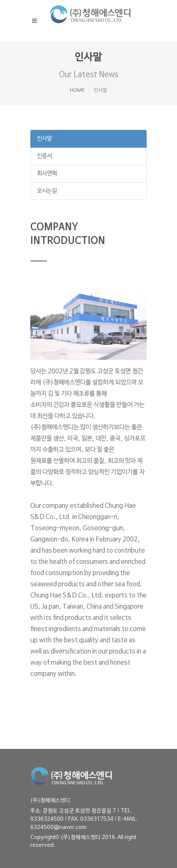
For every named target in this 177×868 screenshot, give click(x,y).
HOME (77, 90)
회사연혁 (47, 174)
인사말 (44, 139)
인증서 (44, 156)
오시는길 (47, 191)
